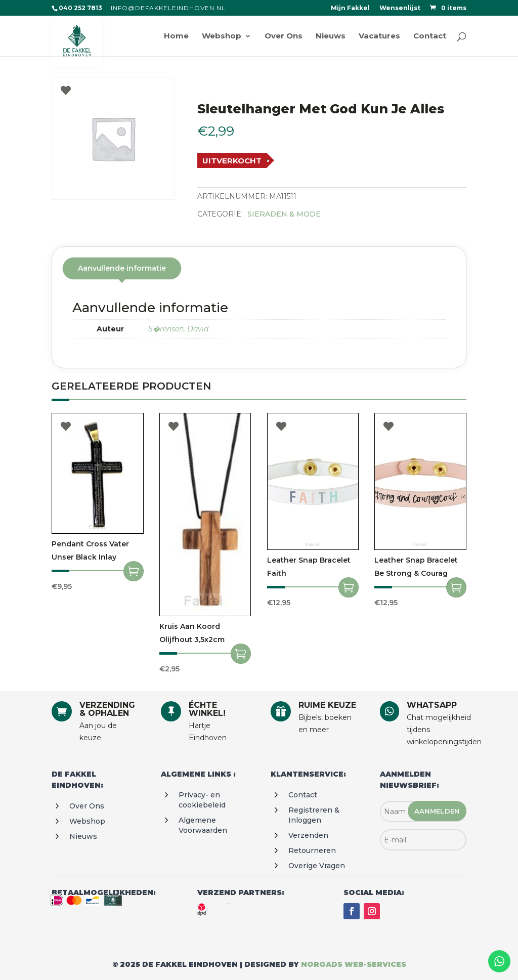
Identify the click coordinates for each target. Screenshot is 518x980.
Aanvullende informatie (122, 268)
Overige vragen (317, 866)
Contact (303, 795)
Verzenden (308, 835)
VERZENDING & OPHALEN (107, 709)
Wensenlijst (400, 8)
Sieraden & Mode (284, 214)
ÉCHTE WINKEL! (207, 709)
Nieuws (83, 836)
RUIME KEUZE (327, 705)
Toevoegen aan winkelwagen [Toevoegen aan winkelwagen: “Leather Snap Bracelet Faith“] (349, 587)
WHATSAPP (432, 705)
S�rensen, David (178, 329)
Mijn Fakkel (350, 8)
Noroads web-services (354, 964)
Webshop (87, 821)
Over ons (87, 806)
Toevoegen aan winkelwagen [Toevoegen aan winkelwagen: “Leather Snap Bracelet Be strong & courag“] (456, 587)
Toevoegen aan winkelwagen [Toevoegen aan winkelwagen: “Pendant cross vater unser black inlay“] (134, 571)
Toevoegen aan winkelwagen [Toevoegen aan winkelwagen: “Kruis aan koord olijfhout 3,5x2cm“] (241, 654)
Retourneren (312, 850)
